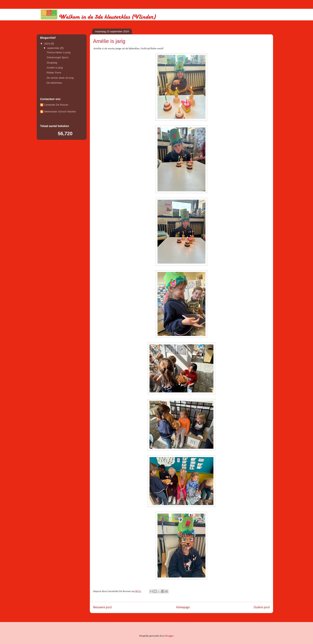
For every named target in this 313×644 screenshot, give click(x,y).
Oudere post (262, 607)
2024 (47, 44)
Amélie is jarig (55, 68)
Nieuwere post (103, 607)
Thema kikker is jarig (58, 52)
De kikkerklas (54, 83)
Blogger (169, 636)
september (54, 48)
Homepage (183, 607)
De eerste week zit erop (60, 78)
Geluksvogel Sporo (57, 57)
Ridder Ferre (54, 73)
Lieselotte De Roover (56, 105)
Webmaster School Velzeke (60, 112)
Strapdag (52, 63)
